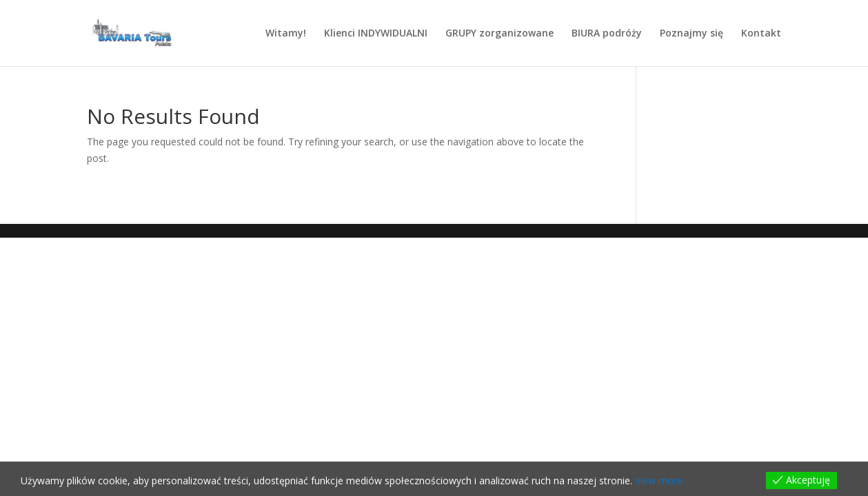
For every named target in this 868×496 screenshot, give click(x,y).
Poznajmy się (692, 34)
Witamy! (286, 34)
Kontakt (761, 34)
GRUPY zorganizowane (499, 34)
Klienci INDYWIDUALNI (376, 34)
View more (659, 480)
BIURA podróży (607, 34)
